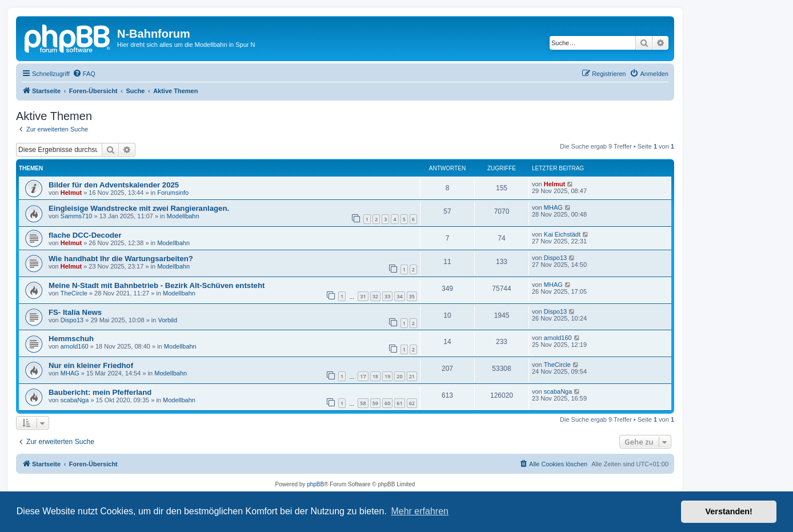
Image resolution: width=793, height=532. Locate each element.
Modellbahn (183, 216)
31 (363, 296)
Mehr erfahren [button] (420, 511)
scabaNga (75, 400)
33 (387, 296)
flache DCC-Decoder (85, 235)
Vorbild (167, 320)
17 (363, 376)
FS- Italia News (75, 312)
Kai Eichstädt (562, 234)
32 (375, 296)
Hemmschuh (71, 339)
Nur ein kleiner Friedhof (91, 365)
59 (375, 403)
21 (412, 376)
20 (399, 376)
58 (363, 403)
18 (375, 376)
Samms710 (77, 216)
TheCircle (74, 293)
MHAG (553, 207)
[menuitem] (84, 74)
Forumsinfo (173, 193)
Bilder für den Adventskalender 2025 (114, 185)
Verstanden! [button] (729, 511)
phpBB (315, 484)
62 (412, 403)
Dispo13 (555, 258)
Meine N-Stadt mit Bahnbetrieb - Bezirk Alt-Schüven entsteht (157, 285)
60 (387, 403)
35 (412, 296)
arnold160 (75, 346)
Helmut (71, 193)
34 (399, 296)
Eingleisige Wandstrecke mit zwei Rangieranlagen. (139, 208)
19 (387, 376)
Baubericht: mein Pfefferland (100, 392)
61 (399, 403)
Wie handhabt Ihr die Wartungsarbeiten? (121, 259)
